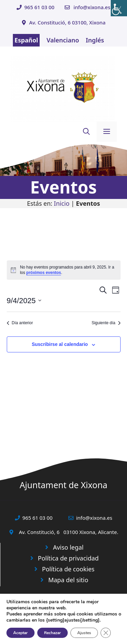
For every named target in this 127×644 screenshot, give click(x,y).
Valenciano (63, 40)
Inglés (95, 40)
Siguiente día (106, 323)
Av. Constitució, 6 (39, 532)
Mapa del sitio (68, 580)
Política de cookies (68, 569)
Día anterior (20, 323)
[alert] (64, 270)
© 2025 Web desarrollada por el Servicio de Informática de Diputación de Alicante (63, 624)
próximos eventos (44, 273)
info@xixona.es (92, 7)
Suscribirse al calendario (60, 344)
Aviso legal (68, 547)
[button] (86, 132)
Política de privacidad (68, 558)
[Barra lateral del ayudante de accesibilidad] (119, 8)
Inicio (62, 203)
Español (26, 40)
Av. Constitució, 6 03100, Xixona (67, 22)
